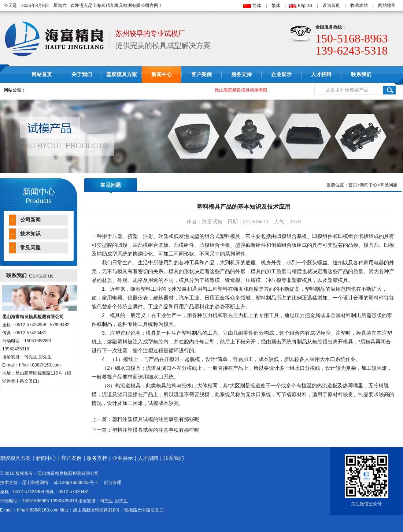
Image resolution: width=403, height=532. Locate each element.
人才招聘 (321, 75)
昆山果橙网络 (35, 483)
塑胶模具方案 (122, 75)
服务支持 (241, 75)
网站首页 (42, 75)
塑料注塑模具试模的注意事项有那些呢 (156, 419)
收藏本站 (359, 5)
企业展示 (281, 75)
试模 (153, 403)
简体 (257, 5)
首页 (353, 185)
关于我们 (82, 75)
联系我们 (361, 75)
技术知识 (30, 234)
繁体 (276, 5)
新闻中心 (162, 75)
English (305, 5)
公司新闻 (30, 220)
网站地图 (387, 5)
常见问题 (30, 248)
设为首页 (331, 5)
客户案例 (202, 75)
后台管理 (112, 483)
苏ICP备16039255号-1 (76, 483)
